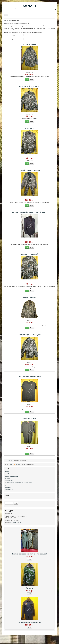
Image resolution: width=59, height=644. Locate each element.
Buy (27, 79)
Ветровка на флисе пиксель (29, 86)
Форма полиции (10, 475)
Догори (55, 639)
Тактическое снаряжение (12, 484)
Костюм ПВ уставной (29, 254)
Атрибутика (8, 488)
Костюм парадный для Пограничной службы (30, 212)
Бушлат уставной (30, 44)
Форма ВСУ (8, 478)
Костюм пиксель (29, 298)
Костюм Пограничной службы (29, 335)
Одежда (7, 471)
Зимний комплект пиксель (29, 170)
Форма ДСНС (9, 480)
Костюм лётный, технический (29, 622)
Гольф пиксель (30, 128)
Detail (32, 79)
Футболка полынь (30, 419)
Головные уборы (9, 489)
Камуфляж (8, 473)
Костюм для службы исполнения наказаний (29, 554)
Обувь (6, 486)
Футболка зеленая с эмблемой (29, 377)
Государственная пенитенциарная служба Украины (19, 482)
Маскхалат (29, 588)
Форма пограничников (12, 477)
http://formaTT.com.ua (15, 523)
